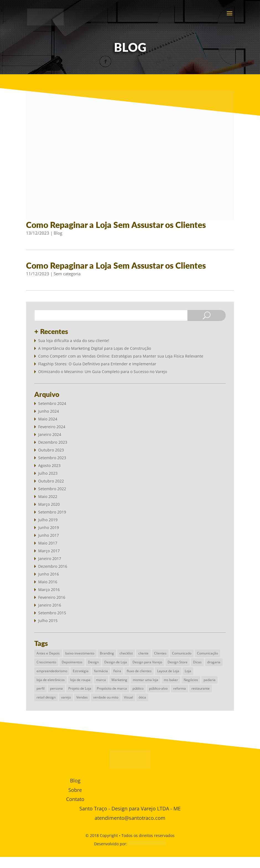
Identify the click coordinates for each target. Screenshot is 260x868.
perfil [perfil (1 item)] (41, 688)
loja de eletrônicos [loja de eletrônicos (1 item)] (51, 680)
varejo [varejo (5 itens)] (66, 697)
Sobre (75, 790)
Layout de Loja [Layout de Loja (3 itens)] (168, 671)
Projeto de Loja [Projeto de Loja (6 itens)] (80, 688)
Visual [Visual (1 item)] (128, 697)
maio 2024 (48, 419)
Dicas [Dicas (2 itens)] (197, 662)
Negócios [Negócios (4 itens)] (191, 680)
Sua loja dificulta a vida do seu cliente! (74, 341)
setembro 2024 (52, 403)
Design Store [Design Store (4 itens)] (178, 662)
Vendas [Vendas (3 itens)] (82, 697)
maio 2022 (48, 496)
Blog (58, 233)
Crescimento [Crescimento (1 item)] (46, 662)
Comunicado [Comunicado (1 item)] (182, 653)
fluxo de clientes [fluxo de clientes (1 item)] (139, 671)
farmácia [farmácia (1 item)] (101, 671)
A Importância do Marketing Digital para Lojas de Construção (95, 348)
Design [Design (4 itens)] (93, 662)
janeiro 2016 (50, 605)
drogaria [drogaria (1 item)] (214, 662)
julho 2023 (48, 473)
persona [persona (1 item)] (56, 688)
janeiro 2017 (50, 558)
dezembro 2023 (53, 442)
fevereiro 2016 (52, 597)
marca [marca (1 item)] (101, 680)
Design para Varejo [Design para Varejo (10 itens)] (147, 662)
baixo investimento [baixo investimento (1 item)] (80, 653)
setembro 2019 (52, 512)
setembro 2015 (52, 613)
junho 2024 (49, 411)
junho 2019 (49, 527)
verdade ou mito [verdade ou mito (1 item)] (106, 697)
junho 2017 (49, 535)
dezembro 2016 (53, 566)
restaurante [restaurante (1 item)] (201, 688)
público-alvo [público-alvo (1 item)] (158, 688)
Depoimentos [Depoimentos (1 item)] (72, 662)
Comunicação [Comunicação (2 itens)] (207, 653)
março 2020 (49, 504)
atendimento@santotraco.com (130, 818)
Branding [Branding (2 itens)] (107, 653)
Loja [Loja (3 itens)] (188, 671)
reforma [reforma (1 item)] (180, 688)
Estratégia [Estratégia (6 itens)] (81, 671)
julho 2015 (48, 621)
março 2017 (49, 551)
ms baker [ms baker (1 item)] (171, 680)
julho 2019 (48, 520)
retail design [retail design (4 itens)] (46, 697)
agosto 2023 (49, 465)
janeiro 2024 (50, 434)
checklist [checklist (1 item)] (126, 653)
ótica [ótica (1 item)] (142, 697)
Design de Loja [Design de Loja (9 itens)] (116, 662)
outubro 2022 (51, 481)
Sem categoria (67, 274)
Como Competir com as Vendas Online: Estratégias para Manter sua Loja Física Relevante (121, 356)
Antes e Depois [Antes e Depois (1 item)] (48, 653)
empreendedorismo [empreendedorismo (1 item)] (52, 671)
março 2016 (49, 590)
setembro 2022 (52, 489)
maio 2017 (48, 543)
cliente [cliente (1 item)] (143, 653)
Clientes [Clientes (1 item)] (160, 653)
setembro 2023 (52, 458)
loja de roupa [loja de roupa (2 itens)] (80, 680)
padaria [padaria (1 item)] (210, 680)
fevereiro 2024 (52, 427)
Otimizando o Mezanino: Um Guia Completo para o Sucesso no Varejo (103, 372)
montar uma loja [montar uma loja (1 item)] (145, 680)
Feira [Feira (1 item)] (117, 671)
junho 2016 (49, 574)
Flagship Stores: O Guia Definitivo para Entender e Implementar (97, 364)
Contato (75, 799)
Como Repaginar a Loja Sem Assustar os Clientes (116, 225)
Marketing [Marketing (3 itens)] (119, 680)
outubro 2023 (51, 450)
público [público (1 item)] (138, 688)
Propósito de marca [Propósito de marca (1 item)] (112, 688)
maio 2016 (48, 582)
